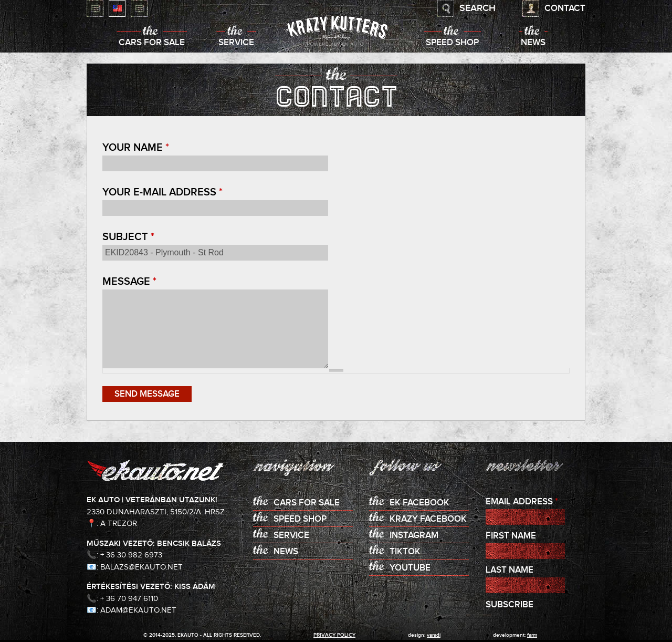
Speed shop (452, 43)
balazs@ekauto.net (141, 567)
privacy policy (334, 635)
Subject (128, 237)
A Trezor (119, 524)
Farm (532, 635)
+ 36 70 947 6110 (129, 599)
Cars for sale (152, 43)
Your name (136, 148)
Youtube (410, 568)
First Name (511, 536)
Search (477, 8)
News (533, 43)
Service (236, 43)
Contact (565, 9)
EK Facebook (419, 503)
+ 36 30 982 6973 (131, 555)
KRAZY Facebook (428, 519)
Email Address (522, 502)
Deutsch (139, 8)
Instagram (414, 536)
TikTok (405, 552)
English (117, 8)
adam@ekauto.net (138, 610)
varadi (434, 635)
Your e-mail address (162, 192)
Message (129, 282)
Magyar (95, 8)
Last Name (510, 570)
